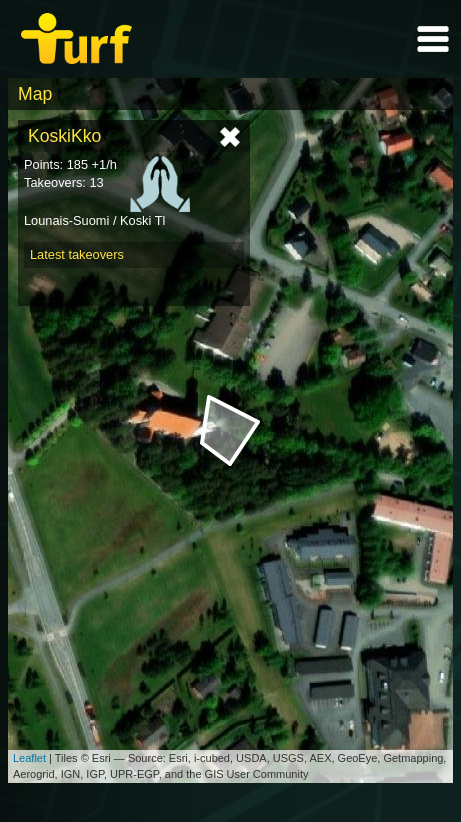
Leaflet (29, 758)
